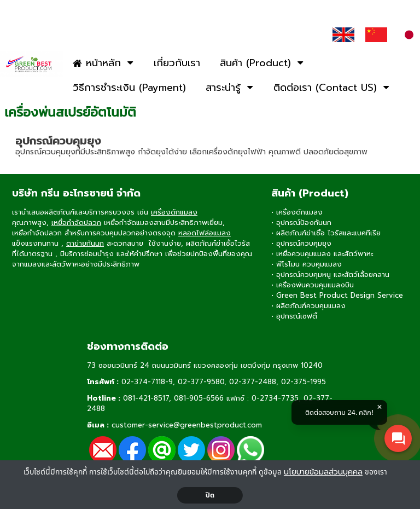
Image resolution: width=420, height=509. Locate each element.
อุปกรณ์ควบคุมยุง (58, 141)
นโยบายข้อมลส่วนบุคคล (323, 472)
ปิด (210, 495)
